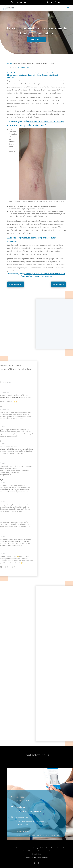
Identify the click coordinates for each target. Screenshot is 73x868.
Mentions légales (42, 857)
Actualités (21, 67)
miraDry (29, 67)
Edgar (35, 857)
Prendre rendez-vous (37, 39)
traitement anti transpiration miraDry (46, 121)
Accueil (10, 63)
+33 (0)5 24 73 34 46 (23, 834)
